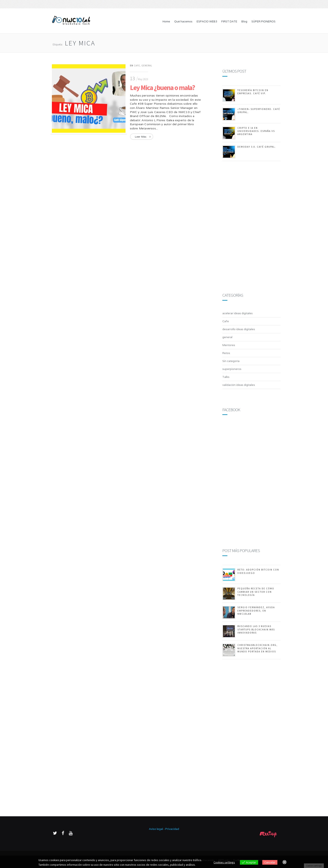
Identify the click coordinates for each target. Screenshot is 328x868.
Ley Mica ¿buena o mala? (162, 88)
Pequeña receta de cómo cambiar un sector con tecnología (256, 592)
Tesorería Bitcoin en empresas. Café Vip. (253, 92)
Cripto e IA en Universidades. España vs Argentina (256, 131)
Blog (244, 21)
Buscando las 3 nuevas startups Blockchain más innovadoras (256, 629)
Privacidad (172, 829)
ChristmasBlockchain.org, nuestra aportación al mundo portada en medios (258, 648)
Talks (226, 377)
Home (166, 21)
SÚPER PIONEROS (263, 21)
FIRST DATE (229, 21)
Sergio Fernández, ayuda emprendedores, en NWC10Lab (256, 611)
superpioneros (232, 369)
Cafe (137, 66)
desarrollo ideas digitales (239, 329)
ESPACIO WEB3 (207, 21)
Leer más (141, 137)
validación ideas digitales (239, 385)
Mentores (229, 345)
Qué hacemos (183, 21)
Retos (226, 353)
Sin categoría (231, 361)
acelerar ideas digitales (238, 313)
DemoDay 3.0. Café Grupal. (257, 147)
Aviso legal (156, 829)
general (147, 66)
